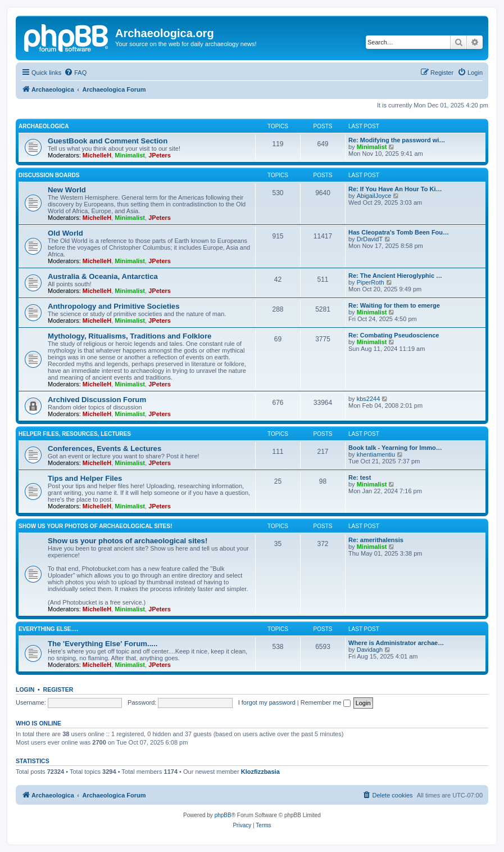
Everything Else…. (48, 629)
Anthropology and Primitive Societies (113, 306)
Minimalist (130, 155)
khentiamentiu (376, 454)
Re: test (360, 477)
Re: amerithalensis (376, 540)
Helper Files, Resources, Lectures (75, 434)
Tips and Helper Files (85, 478)
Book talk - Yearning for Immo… (395, 448)
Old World (65, 233)
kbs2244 (369, 399)
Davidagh (370, 650)
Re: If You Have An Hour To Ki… (395, 189)
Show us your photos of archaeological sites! (96, 526)
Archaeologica (44, 126)
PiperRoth (371, 282)
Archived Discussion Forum (97, 400)
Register (58, 689)
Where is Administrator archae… (396, 643)
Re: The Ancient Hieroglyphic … (395, 276)
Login (25, 689)
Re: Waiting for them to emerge (394, 305)
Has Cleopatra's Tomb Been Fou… (399, 232)
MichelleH (97, 155)
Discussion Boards (49, 175)
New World (67, 190)
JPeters (160, 155)
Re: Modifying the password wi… (397, 140)
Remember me (326, 702)
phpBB (223, 815)
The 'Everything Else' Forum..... (103, 644)
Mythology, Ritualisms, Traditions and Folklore (130, 336)
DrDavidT (370, 239)
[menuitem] (75, 73)
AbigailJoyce (374, 196)
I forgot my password (267, 702)
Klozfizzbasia (260, 772)
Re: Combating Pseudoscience (394, 335)
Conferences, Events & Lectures (105, 448)
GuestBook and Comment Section (108, 141)
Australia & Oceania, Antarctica (103, 276)
